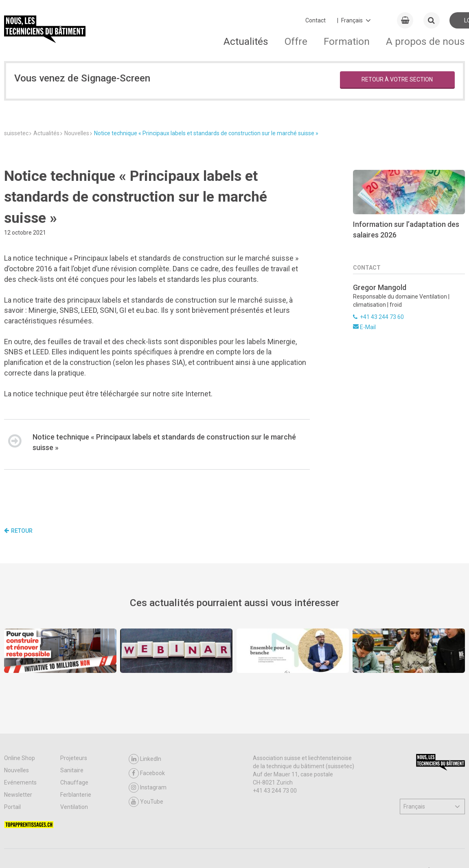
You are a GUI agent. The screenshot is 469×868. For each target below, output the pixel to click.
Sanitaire (72, 770)
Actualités (246, 41)
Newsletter (18, 795)
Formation (347, 41)
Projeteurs (74, 758)
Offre (296, 41)
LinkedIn (145, 759)
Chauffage (74, 782)
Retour (18, 531)
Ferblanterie (76, 795)
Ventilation (74, 807)
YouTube (146, 802)
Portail (12, 807)
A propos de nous (425, 41)
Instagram (148, 788)
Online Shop (20, 758)
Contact (316, 20)
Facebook (147, 773)
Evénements (20, 782)
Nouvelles (16, 770)
